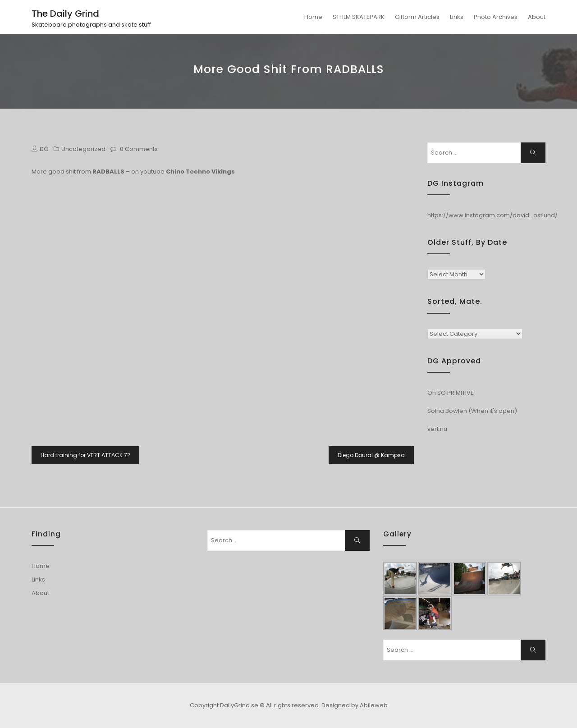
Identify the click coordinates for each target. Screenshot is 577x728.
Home (313, 17)
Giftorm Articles (417, 17)
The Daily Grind (65, 14)
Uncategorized (83, 149)
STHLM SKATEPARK (359, 17)
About (537, 17)
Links (457, 17)
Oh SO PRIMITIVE (451, 393)
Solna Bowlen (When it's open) (472, 411)
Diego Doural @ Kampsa (371, 455)
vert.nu (437, 429)
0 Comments (139, 149)
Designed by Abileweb (355, 705)
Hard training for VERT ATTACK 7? (85, 455)
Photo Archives (496, 17)
